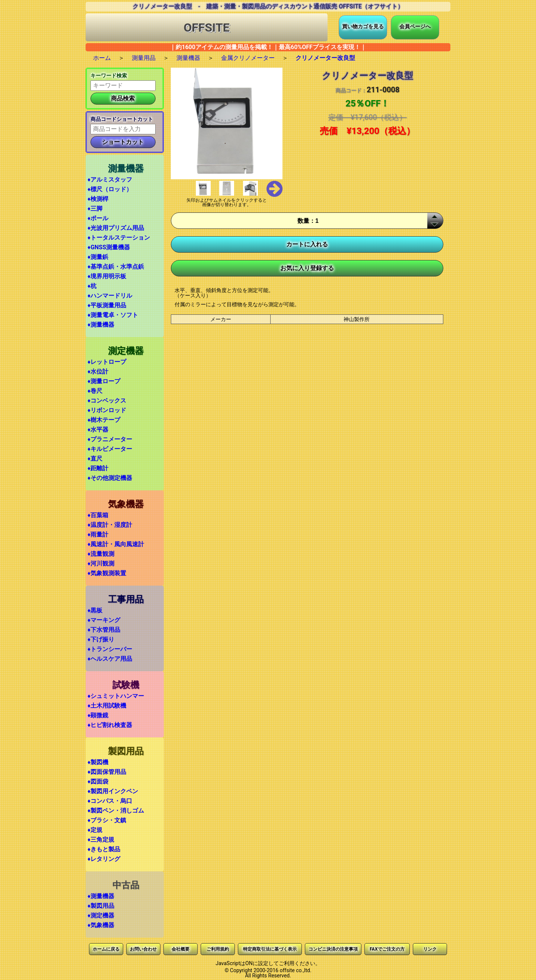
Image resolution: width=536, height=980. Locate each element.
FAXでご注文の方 (387, 949)
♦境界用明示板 (107, 276)
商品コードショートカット (122, 119)
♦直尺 (95, 459)
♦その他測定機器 (110, 478)
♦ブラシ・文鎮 (107, 820)
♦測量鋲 (98, 257)
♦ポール (98, 218)
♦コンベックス (107, 401)
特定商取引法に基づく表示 (270, 949)
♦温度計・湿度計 (110, 525)
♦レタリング (104, 859)
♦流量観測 (101, 554)
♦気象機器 (101, 925)
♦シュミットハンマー (116, 696)
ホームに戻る (106, 949)
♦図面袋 (98, 782)
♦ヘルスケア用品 (110, 659)
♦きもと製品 (104, 849)
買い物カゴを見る (363, 26)
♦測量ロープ (104, 381)
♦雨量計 (98, 534)
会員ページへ (415, 26)
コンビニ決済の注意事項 (333, 949)
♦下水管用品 (104, 630)
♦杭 (92, 286)
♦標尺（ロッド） (110, 189)
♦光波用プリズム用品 (116, 228)
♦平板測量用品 (107, 305)
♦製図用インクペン (113, 791)
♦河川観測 (101, 563)
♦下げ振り (101, 639)
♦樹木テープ (104, 420)
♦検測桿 (98, 199)
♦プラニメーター (110, 439)
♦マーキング (104, 620)
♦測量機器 (101, 325)
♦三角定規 (101, 840)
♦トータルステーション (119, 238)
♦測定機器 (101, 915)
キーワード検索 (109, 76)
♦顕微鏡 (98, 715)
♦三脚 (95, 209)
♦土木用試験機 (107, 706)
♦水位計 (98, 371)
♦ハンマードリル (110, 296)
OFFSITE (207, 28)
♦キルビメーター (110, 449)
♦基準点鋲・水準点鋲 (116, 267)
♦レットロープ (107, 362)
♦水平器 (98, 430)
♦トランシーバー (110, 649)
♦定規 (95, 830)
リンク (430, 949)
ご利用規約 (218, 949)
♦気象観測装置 (107, 573)
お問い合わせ (143, 949)
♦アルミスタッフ (110, 180)
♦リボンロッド (107, 410)
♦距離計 (98, 468)
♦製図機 (98, 762)
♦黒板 (95, 610)
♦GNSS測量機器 (109, 247)
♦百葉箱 (98, 515)
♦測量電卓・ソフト (113, 315)
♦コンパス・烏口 (110, 801)
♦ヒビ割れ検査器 (110, 725)
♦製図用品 (101, 906)
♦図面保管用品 (107, 772)
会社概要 (181, 949)
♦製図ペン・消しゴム (116, 811)
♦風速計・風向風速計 (116, 544)
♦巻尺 (95, 391)
